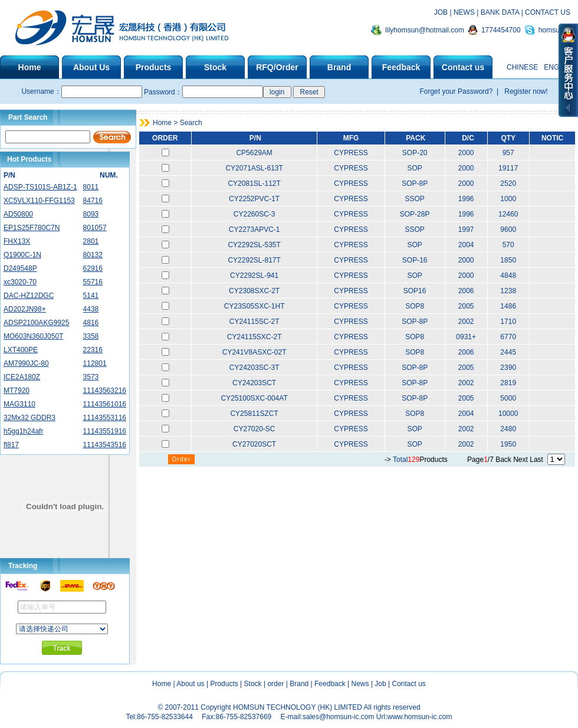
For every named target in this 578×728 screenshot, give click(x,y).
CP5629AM (254, 153)
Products (224, 684)
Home (162, 684)
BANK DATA (500, 12)
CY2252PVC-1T (254, 199)
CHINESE (522, 67)
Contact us (409, 684)
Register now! (525, 91)
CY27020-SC (254, 429)
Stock (253, 684)
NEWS (464, 12)
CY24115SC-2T (254, 322)
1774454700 (501, 30)
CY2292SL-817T (254, 260)
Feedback (330, 684)
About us (190, 684)
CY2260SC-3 (254, 214)
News (360, 684)
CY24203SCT (254, 383)
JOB (441, 12)
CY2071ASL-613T (254, 168)
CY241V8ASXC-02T (254, 352)
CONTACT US (548, 12)
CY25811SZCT (254, 414)
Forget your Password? (457, 91)
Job (380, 684)
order (275, 684)
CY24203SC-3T (254, 368)
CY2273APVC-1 (254, 229)
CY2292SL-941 (254, 276)
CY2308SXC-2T (254, 291)
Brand (299, 684)
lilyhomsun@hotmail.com (425, 30)
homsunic (554, 30)
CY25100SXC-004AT (254, 398)
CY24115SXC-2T (254, 337)
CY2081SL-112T (254, 183)
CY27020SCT (254, 444)
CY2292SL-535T (254, 245)
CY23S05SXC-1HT (254, 306)
